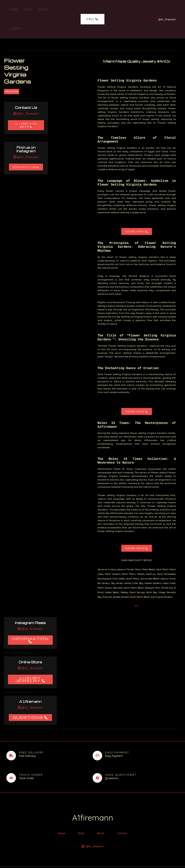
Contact (59, 9)
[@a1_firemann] (165, 10)
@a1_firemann (27, 94)
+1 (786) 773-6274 (26, 106)
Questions (28, 698)
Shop (26, 9)
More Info (135, 212)
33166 (137, 587)
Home (12, 9)
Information (30, 619)
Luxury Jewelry (28, 660)
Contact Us (24, 148)
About (41, 9)
